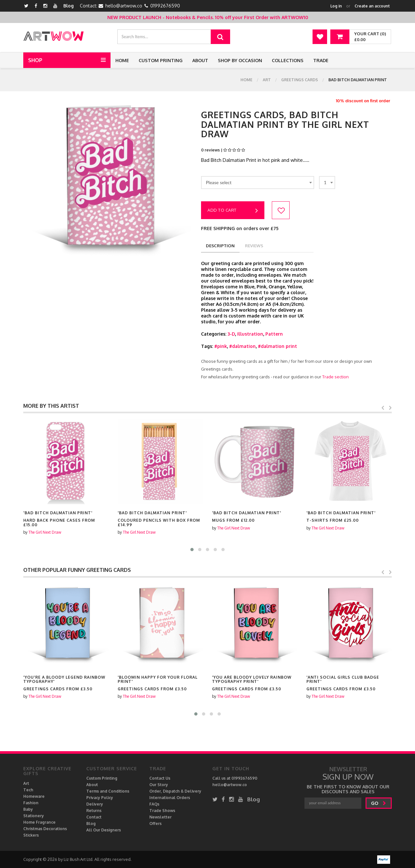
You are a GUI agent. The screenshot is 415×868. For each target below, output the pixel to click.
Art (267, 80)
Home (122, 60)
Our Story (159, 785)
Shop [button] (35, 60)
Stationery (34, 816)
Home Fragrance (39, 822)
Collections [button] (288, 60)
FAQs (154, 804)
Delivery (95, 804)
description (220, 246)
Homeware (34, 796)
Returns (94, 811)
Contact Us (160, 778)
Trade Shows (162, 811)
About (200, 60)
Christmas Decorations (45, 829)
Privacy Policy (100, 798)
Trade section (335, 377)
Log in (336, 6)
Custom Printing (161, 60)
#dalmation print (277, 346)
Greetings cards (300, 80)
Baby (28, 809)
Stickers (31, 835)
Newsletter (160, 817)
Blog (69, 6)
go (379, 803)
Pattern (274, 334)
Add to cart (233, 211)
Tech (28, 790)
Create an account (372, 6)
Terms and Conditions (108, 791)
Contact (94, 817)
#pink (221, 346)
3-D (231, 334)
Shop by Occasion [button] (240, 60)
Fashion (31, 803)
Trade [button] (321, 60)
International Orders (170, 798)
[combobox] (258, 183)
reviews (254, 246)
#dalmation (242, 346)
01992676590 (165, 6)
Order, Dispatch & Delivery (175, 791)
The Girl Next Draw (45, 532)
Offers (155, 823)
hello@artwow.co (124, 6)
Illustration (250, 334)
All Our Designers (104, 830)
